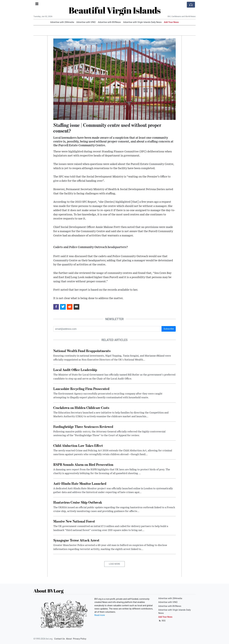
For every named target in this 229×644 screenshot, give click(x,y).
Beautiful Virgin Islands (115, 10)
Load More (115, 564)
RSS (162, 621)
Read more (100, 615)
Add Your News (171, 22)
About (69, 639)
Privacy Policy (80, 639)
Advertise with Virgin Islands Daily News (142, 22)
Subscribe (169, 329)
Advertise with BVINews (109, 22)
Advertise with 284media (62, 22)
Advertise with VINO (86, 22)
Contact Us (60, 639)
